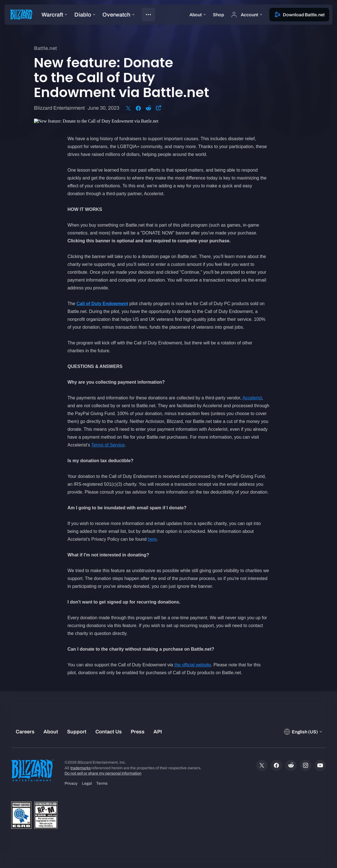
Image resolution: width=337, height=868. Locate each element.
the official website (192, 665)
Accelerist (252, 398)
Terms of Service (108, 445)
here (152, 539)
